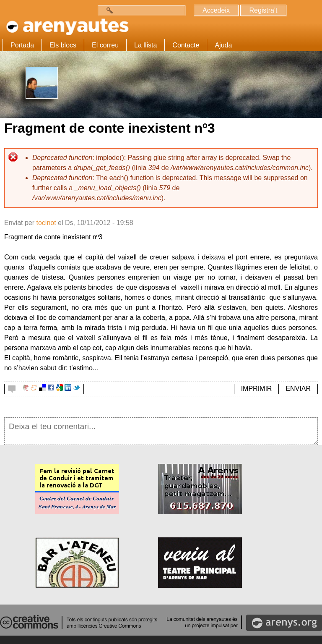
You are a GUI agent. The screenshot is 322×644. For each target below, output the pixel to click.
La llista (145, 45)
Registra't (263, 10)
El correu (105, 45)
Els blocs (63, 45)
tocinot (46, 223)
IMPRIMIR (257, 389)
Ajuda (223, 45)
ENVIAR (298, 389)
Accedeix (216, 10)
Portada (22, 45)
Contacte (186, 45)
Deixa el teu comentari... (161, 431)
